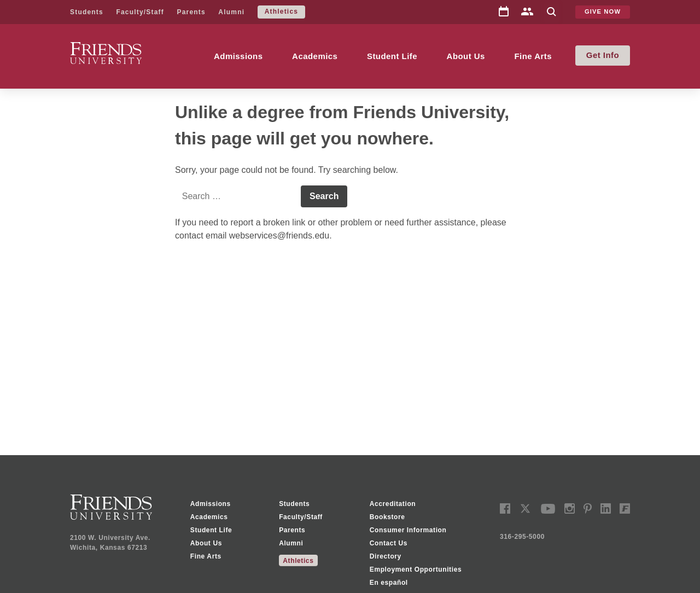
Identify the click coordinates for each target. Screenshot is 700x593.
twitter (525, 508)
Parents (191, 12)
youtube (548, 508)
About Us (466, 56)
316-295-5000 (522, 537)
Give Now (603, 11)
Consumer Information (408, 530)
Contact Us (389, 543)
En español (389, 583)
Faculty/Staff (140, 12)
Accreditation (393, 504)
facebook (505, 508)
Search (551, 12)
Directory (527, 12)
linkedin (606, 508)
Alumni (231, 12)
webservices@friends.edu (279, 236)
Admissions (238, 56)
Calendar (504, 12)
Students (87, 12)
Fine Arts (533, 56)
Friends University (105, 48)
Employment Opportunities (416, 569)
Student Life (392, 56)
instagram (570, 508)
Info (611, 55)
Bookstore (387, 517)
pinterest (588, 508)
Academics (315, 56)
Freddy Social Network (625, 508)
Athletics (281, 11)
